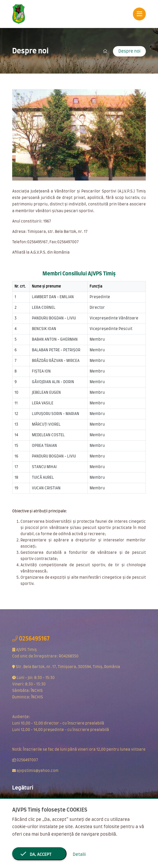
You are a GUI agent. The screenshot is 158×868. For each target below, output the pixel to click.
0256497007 (27, 760)
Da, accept (39, 855)
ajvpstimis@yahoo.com (38, 771)
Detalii (79, 855)
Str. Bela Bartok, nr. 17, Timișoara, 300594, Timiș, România (68, 667)
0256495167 (34, 639)
